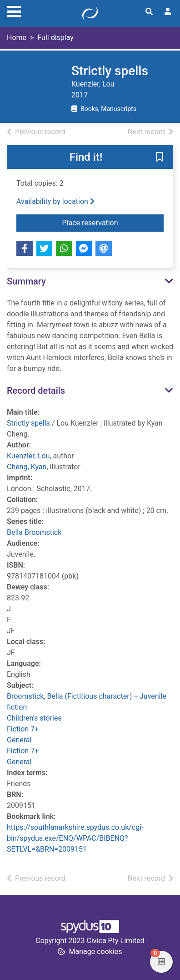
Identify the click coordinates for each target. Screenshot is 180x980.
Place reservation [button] (113, 222)
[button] (160, 157)
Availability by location (55, 201)
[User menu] (168, 12)
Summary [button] (26, 281)
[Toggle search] (149, 12)
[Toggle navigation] (14, 10)
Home (17, 38)
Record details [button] (36, 391)
